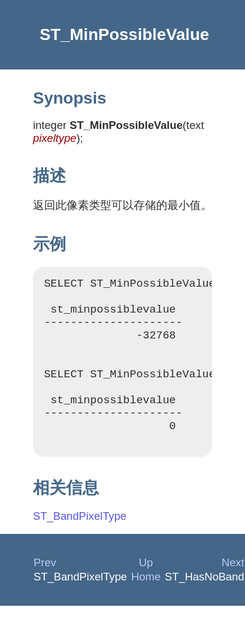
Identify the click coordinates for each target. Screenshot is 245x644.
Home (146, 600)
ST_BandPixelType (80, 539)
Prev (45, 585)
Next (233, 585)
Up (146, 585)
